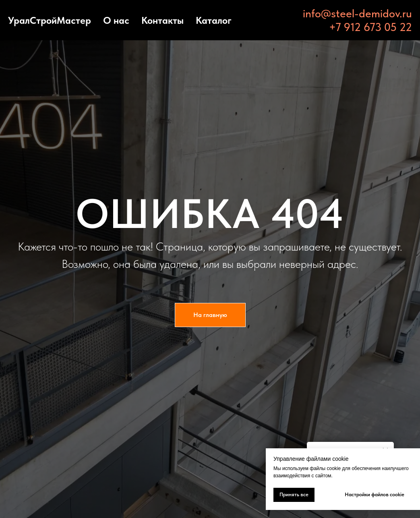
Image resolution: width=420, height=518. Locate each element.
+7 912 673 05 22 (370, 27)
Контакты (162, 20)
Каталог (214, 20)
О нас (116, 20)
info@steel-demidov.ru (357, 13)
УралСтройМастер (50, 20)
